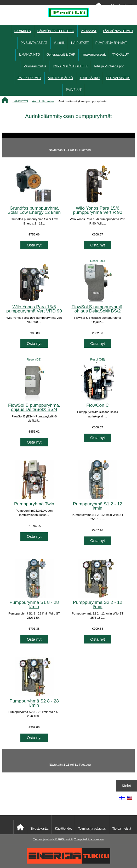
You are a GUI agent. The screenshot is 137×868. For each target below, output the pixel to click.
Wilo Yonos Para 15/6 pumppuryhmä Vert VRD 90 (34, 309)
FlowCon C (98, 405)
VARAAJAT (89, 31)
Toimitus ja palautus (92, 829)
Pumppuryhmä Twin (34, 504)
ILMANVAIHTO (29, 55)
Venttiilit (59, 43)
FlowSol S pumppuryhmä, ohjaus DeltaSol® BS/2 (98, 309)
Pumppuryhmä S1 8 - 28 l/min (34, 604)
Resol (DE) (98, 261)
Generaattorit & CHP (61, 55)
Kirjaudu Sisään (121, 6)
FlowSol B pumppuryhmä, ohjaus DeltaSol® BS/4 (34, 407)
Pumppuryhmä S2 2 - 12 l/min (98, 604)
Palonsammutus (35, 66)
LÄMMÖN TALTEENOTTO (56, 31)
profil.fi (69, 839)
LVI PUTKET (80, 43)
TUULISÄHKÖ (90, 78)
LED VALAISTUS (118, 78)
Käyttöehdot (63, 829)
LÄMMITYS (20, 101)
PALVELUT (74, 90)
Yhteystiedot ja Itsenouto (89, 839)
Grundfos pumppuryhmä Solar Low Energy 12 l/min (34, 210)
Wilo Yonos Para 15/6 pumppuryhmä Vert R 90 (98, 210)
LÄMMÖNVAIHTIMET (118, 31)
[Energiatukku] (68, 862)
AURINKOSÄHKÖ (61, 78)
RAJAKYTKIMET (29, 78)
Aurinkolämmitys (43, 101)
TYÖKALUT (120, 55)
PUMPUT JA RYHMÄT (111, 43)
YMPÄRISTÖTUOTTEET (70, 66)
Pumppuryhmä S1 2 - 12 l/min (98, 506)
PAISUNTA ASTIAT (34, 43)
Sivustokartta (39, 829)
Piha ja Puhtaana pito (109, 66)
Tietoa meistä (122, 829)
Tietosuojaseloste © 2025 (49, 839)
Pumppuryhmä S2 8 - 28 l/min (34, 703)
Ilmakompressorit (94, 55)
